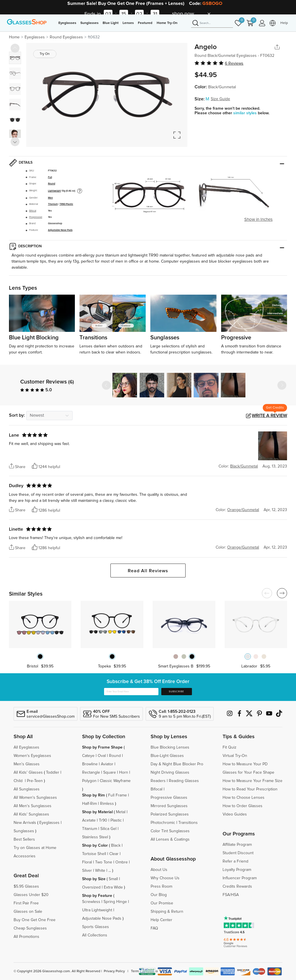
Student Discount (238, 853)
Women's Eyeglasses (32, 756)
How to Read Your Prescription (250, 789)
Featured (145, 23)
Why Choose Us (165, 878)
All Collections (95, 935)
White (100, 871)
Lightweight (54, 191)
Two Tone (104, 862)
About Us (159, 870)
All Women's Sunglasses (35, 798)
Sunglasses (89, 23)
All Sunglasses (27, 789)
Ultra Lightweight (97, 910)
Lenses (128, 23)
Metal (121, 812)
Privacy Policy (114, 971)
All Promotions (26, 937)
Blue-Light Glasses (167, 756)
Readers (158, 781)
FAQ (154, 928)
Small (113, 879)
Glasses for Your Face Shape (248, 773)
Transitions (188, 823)
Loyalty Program (237, 870)
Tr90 (103, 820)
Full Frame (118, 795)
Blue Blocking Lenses (170, 747)
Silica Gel (108, 829)
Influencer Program (240, 878)
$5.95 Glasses (26, 887)
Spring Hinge (115, 902)
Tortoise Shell (94, 854)
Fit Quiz (230, 747)
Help (284, 23)
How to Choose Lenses (244, 798)
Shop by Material (97, 812)
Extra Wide (113, 887)
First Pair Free (26, 903)
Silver (87, 871)
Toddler (53, 773)
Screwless (91, 902)
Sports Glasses (96, 927)
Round (52, 184)
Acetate (89, 820)
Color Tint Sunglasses (170, 831)
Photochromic (163, 823)
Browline (90, 764)
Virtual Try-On (235, 756)
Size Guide (220, 99)
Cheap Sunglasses (30, 928)
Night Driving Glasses (170, 773)
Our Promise (162, 903)
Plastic (116, 820)
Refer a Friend (235, 861)
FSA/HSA (231, 895)
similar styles (246, 113)
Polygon (89, 781)
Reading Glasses (184, 781)
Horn (124, 773)
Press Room (161, 887)
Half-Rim (89, 804)
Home (14, 37)
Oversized (91, 887)
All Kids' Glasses (28, 773)
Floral (87, 862)
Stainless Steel (95, 837)
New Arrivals (25, 823)
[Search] (212, 23)
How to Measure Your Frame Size (252, 781)
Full (50, 177)
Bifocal (33, 211)
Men (50, 198)
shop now (183, 14)
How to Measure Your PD (245, 764)
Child (19, 781)
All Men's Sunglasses (33, 806)
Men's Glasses (27, 764)
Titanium (53, 204)
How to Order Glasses (243, 806)
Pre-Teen (35, 781)
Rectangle (91, 773)
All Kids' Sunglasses (31, 814)
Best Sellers (24, 839)
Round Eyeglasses (66, 37)
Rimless (107, 804)
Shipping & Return (167, 912)
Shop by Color (95, 846)
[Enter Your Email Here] (131, 692)
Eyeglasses (67, 23)
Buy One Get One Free (35, 920)
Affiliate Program (237, 845)
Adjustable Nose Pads (60, 230)
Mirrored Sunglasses (169, 806)
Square (110, 773)
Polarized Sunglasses (170, 814)
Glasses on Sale (28, 912)
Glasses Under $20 (31, 895)
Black (116, 846)
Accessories (25, 856)
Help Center (161, 920)
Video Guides (235, 814)
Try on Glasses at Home (35, 848)
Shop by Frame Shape (102, 747)
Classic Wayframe (115, 781)
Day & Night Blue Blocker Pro (177, 764)
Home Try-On (167, 23)
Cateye (88, 756)
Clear (114, 854)
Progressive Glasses (169, 798)
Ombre (122, 862)
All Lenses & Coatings (170, 839)
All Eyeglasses (26, 747)
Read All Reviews (148, 571)
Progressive (36, 217)
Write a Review (269, 416)
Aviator (107, 764)
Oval (102, 756)
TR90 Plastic (66, 204)
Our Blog (159, 895)
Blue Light (111, 23)
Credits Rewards (237, 887)
